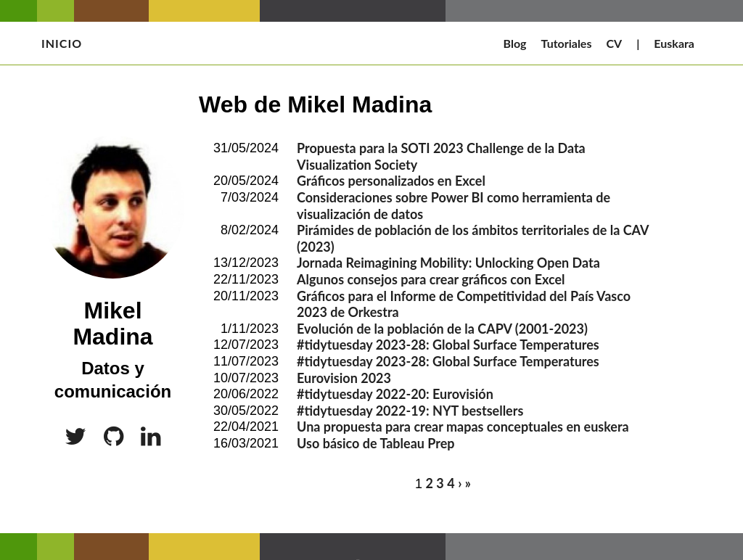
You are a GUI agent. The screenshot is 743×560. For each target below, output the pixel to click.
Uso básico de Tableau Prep (376, 443)
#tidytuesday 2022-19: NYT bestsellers (410, 411)
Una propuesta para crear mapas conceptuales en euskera (463, 427)
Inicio (62, 43)
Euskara (674, 43)
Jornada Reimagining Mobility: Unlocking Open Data (448, 263)
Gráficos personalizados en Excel (391, 181)
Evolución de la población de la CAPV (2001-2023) (442, 329)
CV (614, 43)
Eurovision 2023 (344, 378)
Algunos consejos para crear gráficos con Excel (431, 279)
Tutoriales (567, 43)
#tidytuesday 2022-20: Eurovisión (395, 394)
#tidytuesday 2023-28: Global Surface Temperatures (448, 345)
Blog (515, 43)
